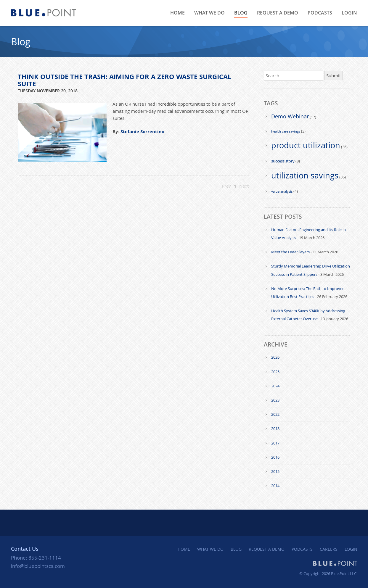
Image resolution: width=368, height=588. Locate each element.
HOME (177, 13)
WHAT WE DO (209, 13)
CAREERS (329, 549)
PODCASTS (320, 13)
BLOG (241, 13)
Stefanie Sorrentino (142, 132)
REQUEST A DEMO (267, 549)
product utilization (306, 145)
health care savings (286, 131)
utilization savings (305, 175)
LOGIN (349, 13)
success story (283, 161)
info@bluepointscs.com (38, 566)
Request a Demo (278, 13)
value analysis (282, 191)
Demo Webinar (290, 116)
